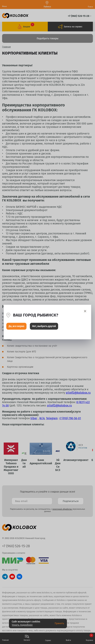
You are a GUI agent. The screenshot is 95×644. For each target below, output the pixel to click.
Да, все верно (16, 326)
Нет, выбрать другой (44, 326)
